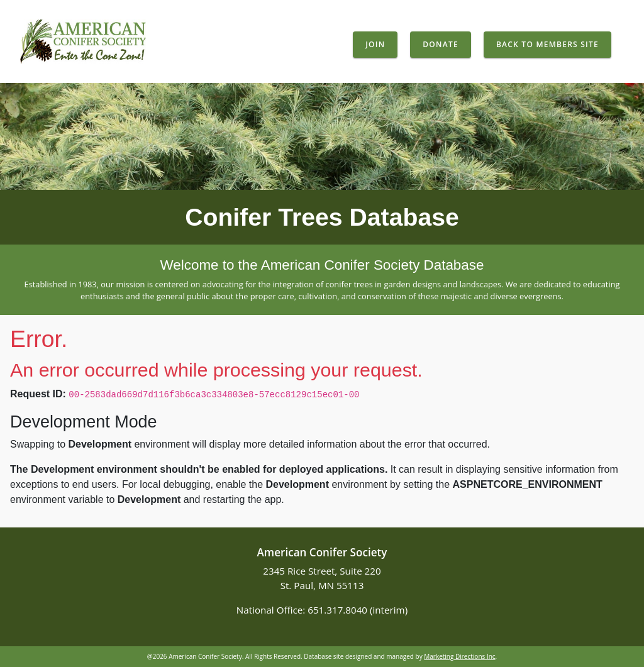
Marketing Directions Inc (459, 656)
